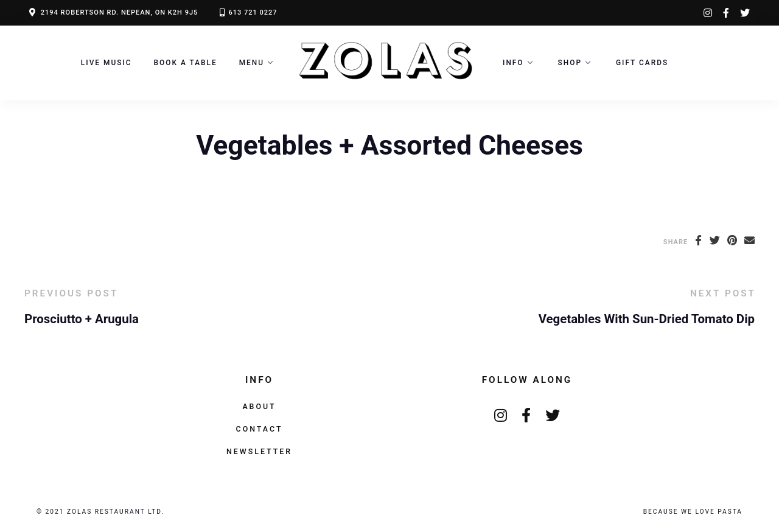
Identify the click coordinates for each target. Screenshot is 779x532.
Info (513, 63)
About (259, 406)
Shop (570, 63)
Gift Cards (642, 63)
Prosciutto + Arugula (82, 319)
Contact (260, 429)
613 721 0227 (253, 12)
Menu (252, 63)
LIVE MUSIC (107, 63)
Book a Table (186, 63)
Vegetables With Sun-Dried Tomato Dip (647, 319)
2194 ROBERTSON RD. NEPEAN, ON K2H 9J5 (120, 12)
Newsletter (259, 451)
